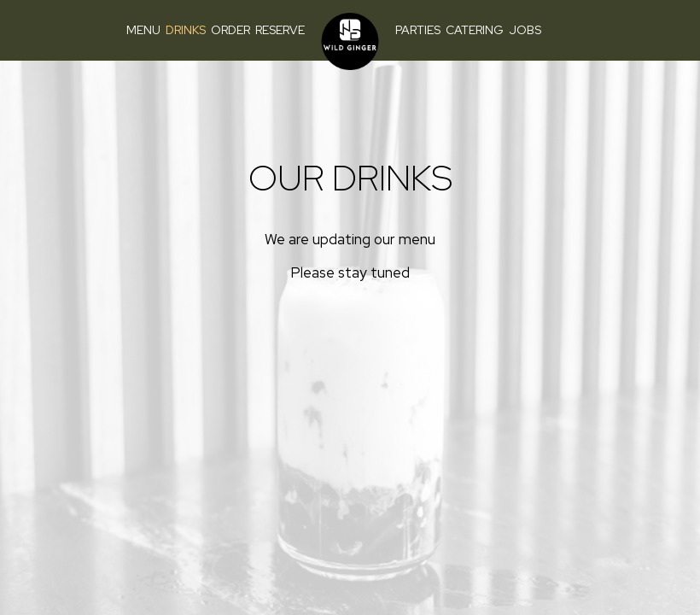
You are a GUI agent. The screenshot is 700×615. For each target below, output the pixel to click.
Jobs (525, 30)
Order (230, 30)
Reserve (280, 30)
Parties (418, 30)
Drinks (186, 30)
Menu (143, 30)
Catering (475, 30)
